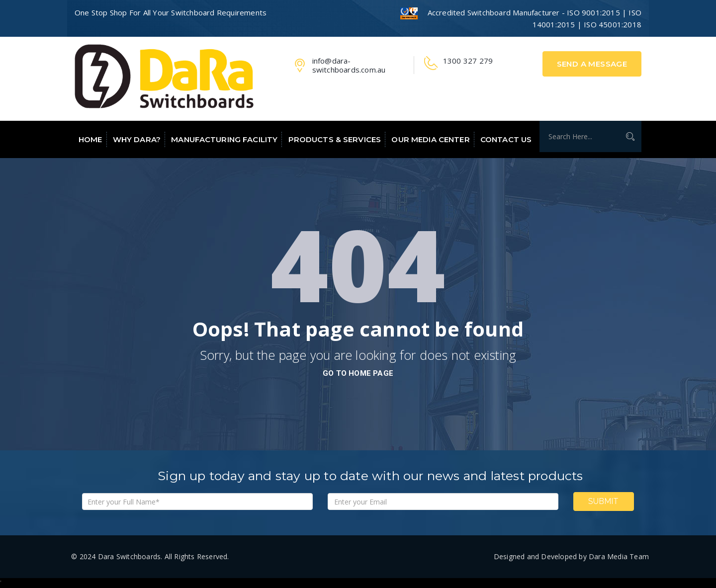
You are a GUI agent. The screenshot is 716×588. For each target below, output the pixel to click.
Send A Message (592, 64)
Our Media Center (430, 139)
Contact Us (506, 139)
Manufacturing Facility (224, 139)
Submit (603, 501)
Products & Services (335, 139)
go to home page (358, 373)
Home (90, 139)
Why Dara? (137, 139)
